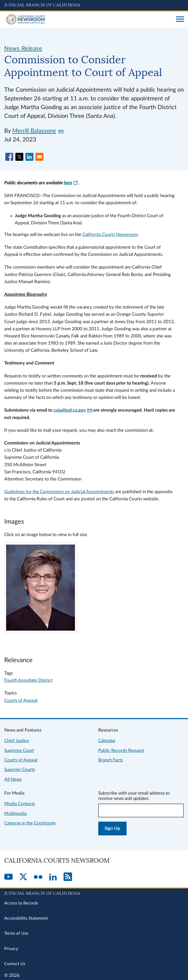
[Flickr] (38, 877)
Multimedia (15, 814)
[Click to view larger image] (41, 629)
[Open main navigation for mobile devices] (180, 20)
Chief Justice (17, 741)
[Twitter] (23, 877)
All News (13, 779)
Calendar (107, 741)
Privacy (11, 949)
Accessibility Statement (26, 918)
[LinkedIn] (53, 877)
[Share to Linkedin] (29, 157)
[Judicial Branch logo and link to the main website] (94, 5)
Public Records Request (121, 750)
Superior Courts (20, 770)
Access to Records (21, 903)
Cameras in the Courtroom (30, 823)
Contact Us (15, 964)
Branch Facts (111, 760)
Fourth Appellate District (28, 680)
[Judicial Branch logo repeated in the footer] (94, 893)
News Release (23, 48)
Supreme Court (19, 750)
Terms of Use (16, 933)
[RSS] (68, 877)
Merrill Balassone (38, 131)
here (71, 183)
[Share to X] (19, 157)
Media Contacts (20, 804)
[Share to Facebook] (9, 157)
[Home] (88, 20)
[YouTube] (8, 877)
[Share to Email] (39, 157)
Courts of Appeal (21, 700)
